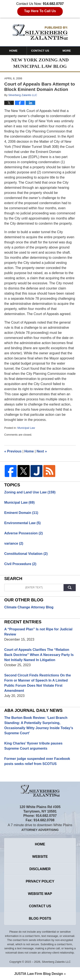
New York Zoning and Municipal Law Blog (40, 32)
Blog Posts (40, 918)
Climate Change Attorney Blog (29, 607)
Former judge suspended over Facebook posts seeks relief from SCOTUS (37, 761)
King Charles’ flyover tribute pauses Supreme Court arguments (33, 746)
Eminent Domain (21, 513)
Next (42, 451)
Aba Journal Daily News (33, 710)
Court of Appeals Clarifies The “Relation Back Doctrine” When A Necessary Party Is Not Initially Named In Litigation (39, 655)
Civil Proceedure (20, 564)
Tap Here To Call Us (40, 11)
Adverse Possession (24, 533)
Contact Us (40, 51)
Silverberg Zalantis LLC (56, 962)
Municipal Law (26, 428)
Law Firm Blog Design (39, 974)
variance (14, 543)
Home (13, 51)
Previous (13, 451)
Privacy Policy (40, 881)
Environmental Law (23, 523)
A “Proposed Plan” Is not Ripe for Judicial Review (38, 632)
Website (40, 857)
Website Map (40, 894)
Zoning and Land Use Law (30, 492)
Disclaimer (40, 869)
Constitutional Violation (26, 554)
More (67, 51)
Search (70, 588)
